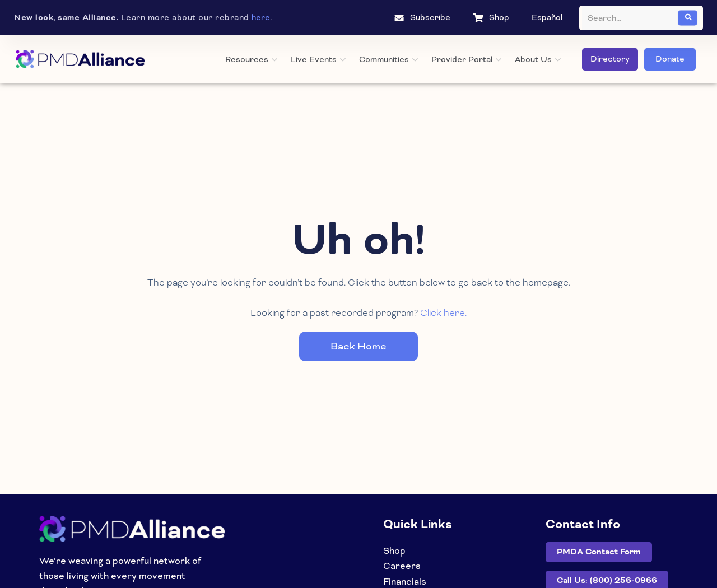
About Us (538, 59)
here (261, 17)
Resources (251, 59)
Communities (388, 59)
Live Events (318, 59)
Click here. (443, 312)
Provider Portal (466, 59)
